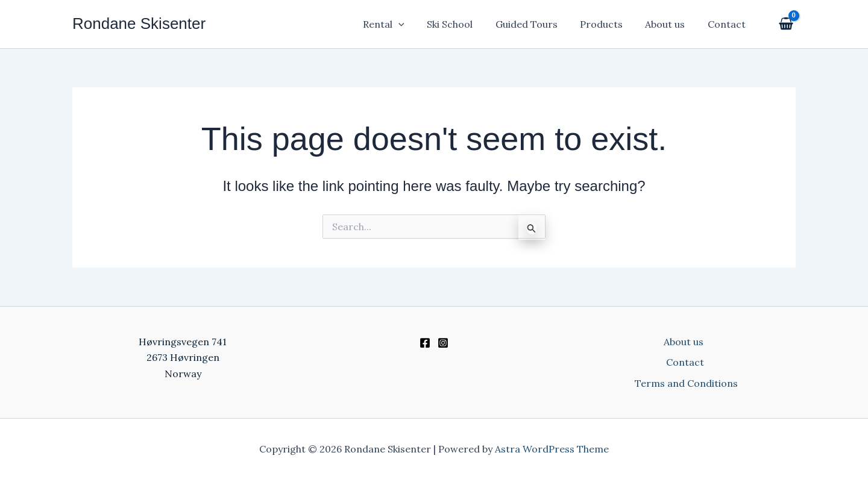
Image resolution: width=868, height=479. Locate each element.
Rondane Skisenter (139, 23)
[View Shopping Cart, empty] (785, 24)
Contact (728, 24)
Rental (402, 24)
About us (670, 24)
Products (609, 24)
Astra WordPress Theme (552, 449)
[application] (417, 24)
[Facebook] (425, 343)
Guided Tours (537, 24)
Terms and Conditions (687, 383)
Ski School (464, 24)
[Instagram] (443, 343)
